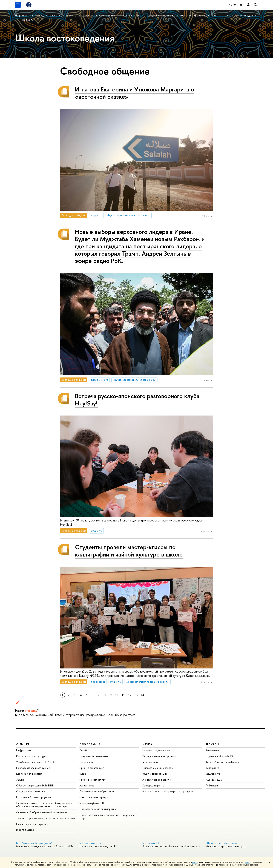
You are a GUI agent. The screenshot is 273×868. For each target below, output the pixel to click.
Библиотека (212, 750)
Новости (28, 20)
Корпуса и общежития (29, 774)
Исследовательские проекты (159, 756)
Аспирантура (87, 785)
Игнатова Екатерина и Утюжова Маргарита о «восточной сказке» (135, 93)
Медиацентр (213, 774)
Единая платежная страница (32, 824)
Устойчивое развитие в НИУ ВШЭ (36, 762)
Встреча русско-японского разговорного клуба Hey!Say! (137, 400)
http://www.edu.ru (153, 843)
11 (123, 695)
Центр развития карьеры (94, 797)
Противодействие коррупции (34, 797)
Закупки (21, 780)
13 (136, 695)
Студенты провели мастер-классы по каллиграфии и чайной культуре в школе (129, 551)
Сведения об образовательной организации (42, 812)
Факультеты (132, 15)
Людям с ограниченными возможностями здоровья (46, 818)
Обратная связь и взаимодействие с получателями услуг (109, 816)
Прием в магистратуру (92, 780)
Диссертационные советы (158, 768)
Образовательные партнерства (98, 809)
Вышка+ (84, 774)
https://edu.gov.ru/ (90, 843)
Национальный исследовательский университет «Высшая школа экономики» (66, 15)
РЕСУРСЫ (212, 744)
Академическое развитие (157, 780)
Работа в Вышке (25, 830)
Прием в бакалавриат (92, 768)
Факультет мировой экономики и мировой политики (182, 15)
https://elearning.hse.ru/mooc (223, 843)
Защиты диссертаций (155, 774)
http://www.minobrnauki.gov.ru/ (34, 843)
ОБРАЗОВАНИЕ (90, 744)
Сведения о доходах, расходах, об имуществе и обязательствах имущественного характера (44, 805)
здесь (195, 862)
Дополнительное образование (97, 791)
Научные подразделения (156, 750)
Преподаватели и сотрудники (34, 768)
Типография (212, 768)
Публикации (212, 785)
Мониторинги (150, 762)
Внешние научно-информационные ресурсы (168, 791)
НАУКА (147, 744)
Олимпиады (86, 762)
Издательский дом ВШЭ (219, 756)
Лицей (83, 750)
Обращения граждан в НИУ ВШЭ (35, 785)
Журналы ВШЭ (214, 780)
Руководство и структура (31, 756)
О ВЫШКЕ (23, 744)
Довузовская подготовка (94, 756)
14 (142, 695)
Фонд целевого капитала (31, 791)
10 (117, 695)
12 (130, 695)
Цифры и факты (25, 750)
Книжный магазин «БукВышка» (223, 762)
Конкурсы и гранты (153, 785)
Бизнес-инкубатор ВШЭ (93, 803)
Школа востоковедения (240, 15)
